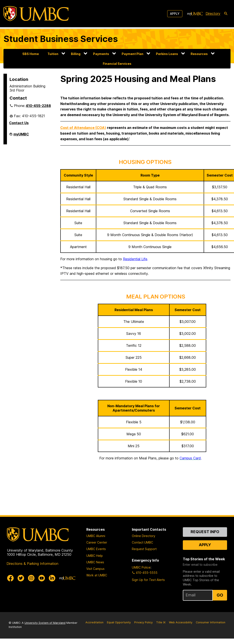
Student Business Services (61, 39)
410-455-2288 (38, 106)
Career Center (97, 542)
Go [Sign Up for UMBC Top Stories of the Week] (220, 595)
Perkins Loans (167, 54)
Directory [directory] (213, 13)
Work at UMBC (97, 575)
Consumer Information (211, 622)
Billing (76, 54)
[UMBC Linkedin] (52, 578)
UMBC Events (96, 549)
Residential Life (135, 259)
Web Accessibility (181, 622)
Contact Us (19, 123)
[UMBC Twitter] (21, 578)
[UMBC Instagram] (31, 578)
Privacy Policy (143, 622)
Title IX (161, 622)
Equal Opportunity (119, 622)
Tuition (53, 54)
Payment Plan (133, 54)
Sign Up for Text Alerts (148, 580)
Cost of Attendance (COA (82, 128)
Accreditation (94, 622)
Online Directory (144, 536)
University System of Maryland (45, 623)
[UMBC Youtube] (42, 578)
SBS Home (31, 54)
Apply (175, 14)
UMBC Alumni (96, 536)
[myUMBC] (195, 14)
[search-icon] (226, 14)
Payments (101, 54)
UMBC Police (141, 567)
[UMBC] (36, 14)
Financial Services (117, 64)
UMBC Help (95, 556)
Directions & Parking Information (32, 564)
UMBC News (95, 562)
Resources (199, 54)
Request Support (144, 549)
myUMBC (21, 136)
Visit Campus (95, 569)
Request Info (205, 532)
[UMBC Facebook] (10, 578)
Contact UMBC (142, 542)
